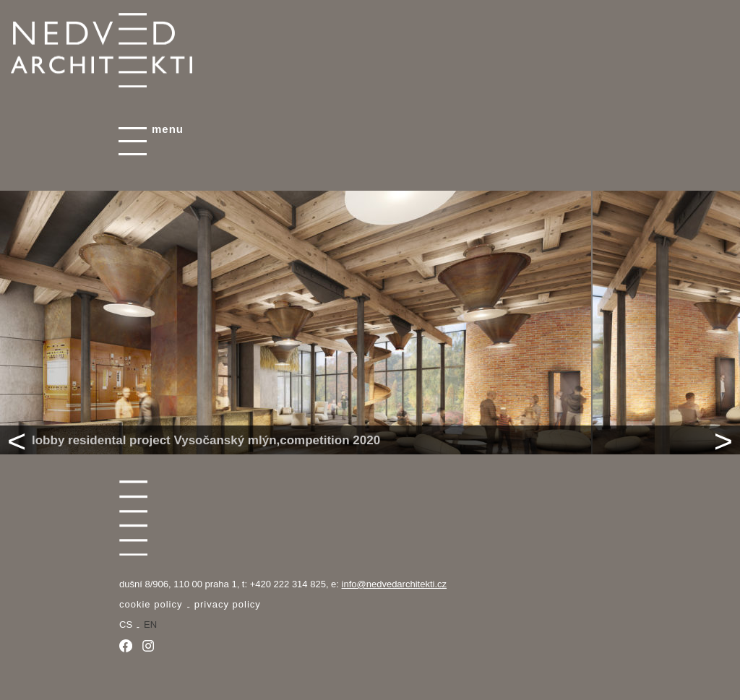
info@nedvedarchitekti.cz (394, 584)
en (150, 625)
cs (126, 625)
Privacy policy (228, 604)
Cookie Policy (151, 604)
